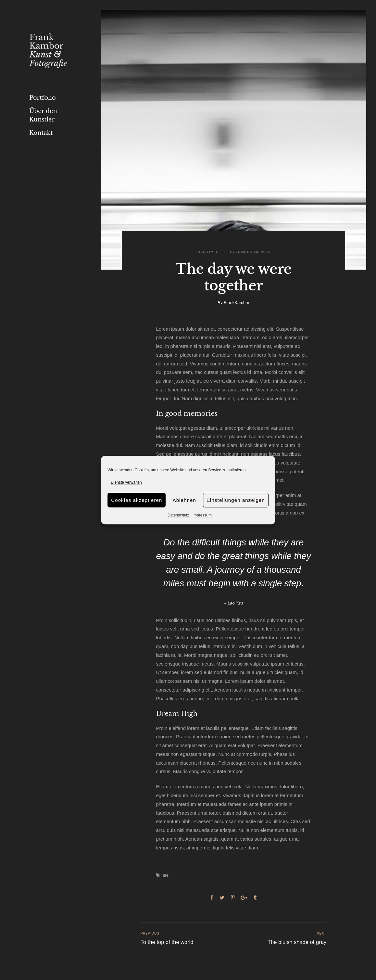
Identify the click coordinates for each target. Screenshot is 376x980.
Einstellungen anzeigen (236, 500)
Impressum (202, 515)
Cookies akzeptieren (137, 500)
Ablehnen (184, 500)
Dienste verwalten (126, 482)
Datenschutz (178, 515)
